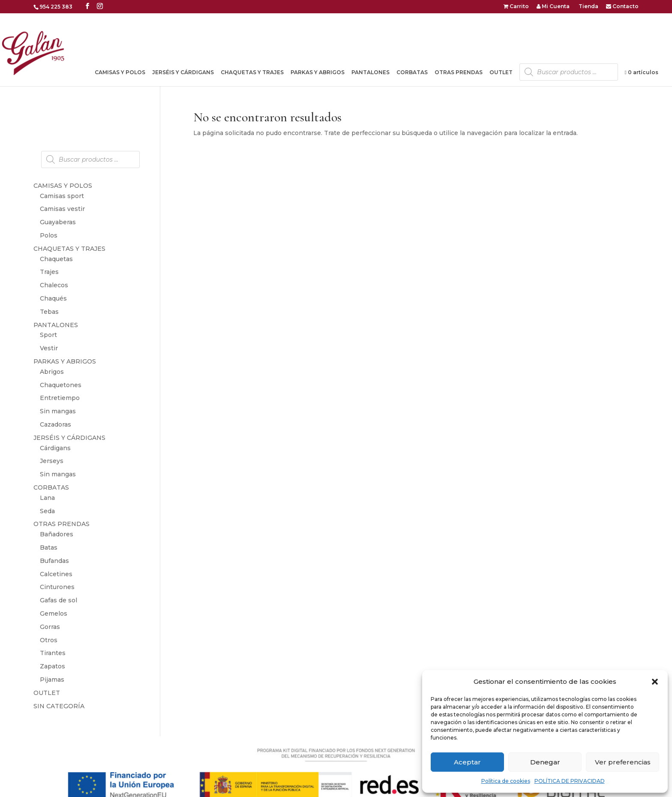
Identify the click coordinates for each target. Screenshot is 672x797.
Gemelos (54, 614)
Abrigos (52, 372)
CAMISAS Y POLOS (120, 73)
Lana (47, 498)
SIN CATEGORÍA (59, 706)
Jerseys (52, 461)
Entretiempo (60, 398)
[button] (655, 682)
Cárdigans (55, 448)
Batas (49, 547)
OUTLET (501, 73)
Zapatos (52, 666)
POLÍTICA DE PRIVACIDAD (570, 781)
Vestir (49, 348)
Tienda (588, 7)
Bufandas (54, 561)
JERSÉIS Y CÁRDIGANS (183, 73)
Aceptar (467, 762)
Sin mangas (58, 411)
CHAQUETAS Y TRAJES (252, 73)
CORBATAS (412, 73)
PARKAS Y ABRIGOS (318, 73)
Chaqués (53, 298)
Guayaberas (58, 222)
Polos (49, 235)
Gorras (50, 627)
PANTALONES (370, 73)
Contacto (622, 7)
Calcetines (56, 574)
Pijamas (52, 680)
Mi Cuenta (553, 7)
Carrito (516, 7)
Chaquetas (56, 259)
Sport (48, 335)
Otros (49, 640)
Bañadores (57, 534)
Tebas (49, 312)
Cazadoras (55, 424)
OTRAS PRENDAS (459, 73)
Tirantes (53, 653)
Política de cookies (506, 781)
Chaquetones (61, 385)
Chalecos (54, 285)
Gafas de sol (58, 600)
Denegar (545, 762)
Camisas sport (62, 196)
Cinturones (57, 587)
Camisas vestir (62, 209)
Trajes (49, 272)
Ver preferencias (623, 762)
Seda (47, 511)
